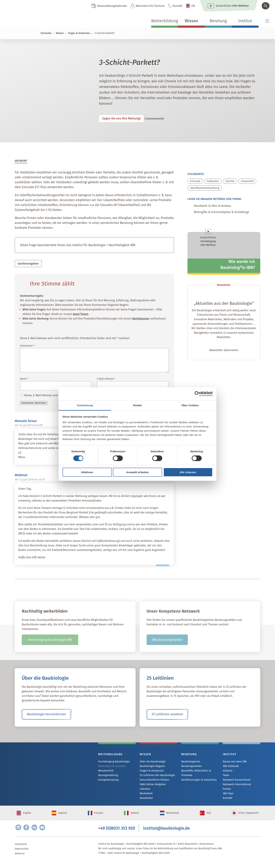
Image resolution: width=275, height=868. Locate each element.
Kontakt (177, 6)
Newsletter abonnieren (224, 353)
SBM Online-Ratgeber (152, 786)
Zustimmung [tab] (85, 405)
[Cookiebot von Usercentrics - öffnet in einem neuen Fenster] (197, 394)
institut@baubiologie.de (167, 834)
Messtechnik (105, 772)
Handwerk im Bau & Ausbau (216, 208)
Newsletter (146, 800)
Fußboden (214, 182)
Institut (245, 21)
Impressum (21, 851)
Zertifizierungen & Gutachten (197, 776)
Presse (226, 791)
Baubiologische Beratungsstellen (199, 763)
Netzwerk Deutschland (235, 782)
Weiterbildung (165, 21)
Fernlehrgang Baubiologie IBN (50, 641)
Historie (227, 772)
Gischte (231, 182)
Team (226, 777)
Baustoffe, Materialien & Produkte (195, 769)
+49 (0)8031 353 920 (117, 834)
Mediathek (146, 796)
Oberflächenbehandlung (206, 189)
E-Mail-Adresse (106, 380)
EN (193, 6)
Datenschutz (22, 856)
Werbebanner (141, 320)
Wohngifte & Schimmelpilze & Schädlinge (227, 215)
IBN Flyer (228, 796)
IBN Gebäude (230, 767)
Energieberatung (107, 781)
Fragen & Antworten (79, 33)
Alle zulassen (188, 472)
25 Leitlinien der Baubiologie (156, 777)
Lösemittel (249, 182)
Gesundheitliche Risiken (153, 782)
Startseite (46, 33)
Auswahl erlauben (137, 472)
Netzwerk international (235, 786)
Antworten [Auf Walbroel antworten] (163, 566)
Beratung (218, 21)
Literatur (145, 791)
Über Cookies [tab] (190, 405)
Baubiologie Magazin (151, 767)
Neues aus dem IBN (234, 763)
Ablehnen (87, 472)
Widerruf (20, 860)
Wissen (191, 21)
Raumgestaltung (107, 777)
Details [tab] (137, 405)
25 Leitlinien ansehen (167, 715)
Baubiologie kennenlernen (46, 715)
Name (24, 380)
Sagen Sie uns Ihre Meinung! (125, 119)
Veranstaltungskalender (112, 6)
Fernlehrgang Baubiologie (112, 763)
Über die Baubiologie (152, 763)
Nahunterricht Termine (150, 6)
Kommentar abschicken (34, 404)
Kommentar (27, 347)
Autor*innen (81, 315)
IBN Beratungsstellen (167, 641)
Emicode (196, 182)
